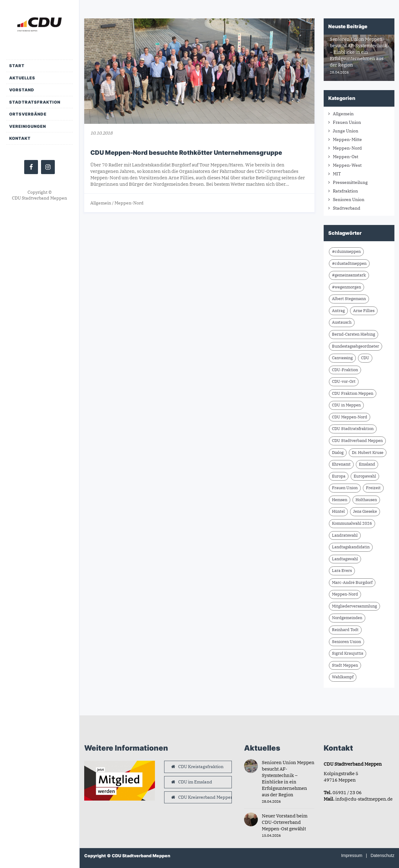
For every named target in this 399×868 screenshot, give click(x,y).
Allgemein (101, 203)
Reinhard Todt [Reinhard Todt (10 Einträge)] (345, 630)
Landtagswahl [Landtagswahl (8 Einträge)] (345, 559)
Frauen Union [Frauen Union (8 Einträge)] (345, 488)
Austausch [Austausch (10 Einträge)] (342, 322)
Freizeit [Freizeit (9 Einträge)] (373, 488)
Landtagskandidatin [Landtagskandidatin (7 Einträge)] (351, 547)
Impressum (352, 855)
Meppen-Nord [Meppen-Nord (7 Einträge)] (345, 594)
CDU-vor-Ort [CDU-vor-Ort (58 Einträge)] (344, 381)
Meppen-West (347, 165)
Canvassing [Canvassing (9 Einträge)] (342, 358)
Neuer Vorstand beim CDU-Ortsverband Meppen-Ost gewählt (285, 822)
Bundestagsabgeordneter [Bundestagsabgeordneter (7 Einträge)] (356, 346)
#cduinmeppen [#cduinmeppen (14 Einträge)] (346, 251)
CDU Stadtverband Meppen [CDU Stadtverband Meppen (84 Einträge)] (357, 441)
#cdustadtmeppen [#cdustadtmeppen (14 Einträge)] (349, 263)
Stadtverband (347, 208)
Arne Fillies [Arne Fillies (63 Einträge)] (364, 311)
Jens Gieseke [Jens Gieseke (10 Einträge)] (365, 511)
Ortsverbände (28, 114)
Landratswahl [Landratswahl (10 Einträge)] (345, 535)
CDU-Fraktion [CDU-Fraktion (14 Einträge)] (345, 370)
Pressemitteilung (350, 182)
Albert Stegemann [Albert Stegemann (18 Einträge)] (349, 299)
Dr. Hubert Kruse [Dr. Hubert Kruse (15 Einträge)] (368, 453)
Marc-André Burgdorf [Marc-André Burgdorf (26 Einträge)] (352, 582)
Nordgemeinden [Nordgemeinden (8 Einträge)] (347, 618)
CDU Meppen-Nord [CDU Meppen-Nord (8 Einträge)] (350, 417)
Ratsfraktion (345, 191)
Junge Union (346, 131)
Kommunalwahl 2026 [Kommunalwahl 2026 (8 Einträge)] (352, 523)
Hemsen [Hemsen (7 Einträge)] (340, 500)
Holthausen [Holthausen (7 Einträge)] (366, 500)
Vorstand (22, 90)
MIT (337, 174)
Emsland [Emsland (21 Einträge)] (367, 464)
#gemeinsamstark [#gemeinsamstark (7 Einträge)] (349, 275)
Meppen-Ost (346, 157)
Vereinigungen (28, 126)
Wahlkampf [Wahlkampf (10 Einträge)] (343, 677)
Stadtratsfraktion (35, 102)
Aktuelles (22, 78)
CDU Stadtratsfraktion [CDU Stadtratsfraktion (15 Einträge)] (353, 429)
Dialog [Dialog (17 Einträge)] (338, 453)
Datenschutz (382, 855)
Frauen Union (347, 122)
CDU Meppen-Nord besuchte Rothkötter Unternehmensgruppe (186, 153)
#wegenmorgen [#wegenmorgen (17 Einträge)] (346, 287)
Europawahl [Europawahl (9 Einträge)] (365, 476)
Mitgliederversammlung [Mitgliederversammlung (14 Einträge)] (354, 606)
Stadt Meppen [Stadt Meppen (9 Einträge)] (345, 665)
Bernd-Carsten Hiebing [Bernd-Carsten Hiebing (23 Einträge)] (354, 334)
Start (17, 66)
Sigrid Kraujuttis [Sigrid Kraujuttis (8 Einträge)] (348, 653)
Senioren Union (349, 200)
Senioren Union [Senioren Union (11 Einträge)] (346, 642)
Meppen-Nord (129, 203)
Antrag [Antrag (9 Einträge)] (338, 311)
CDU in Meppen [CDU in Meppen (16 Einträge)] (346, 405)
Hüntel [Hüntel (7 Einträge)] (338, 511)
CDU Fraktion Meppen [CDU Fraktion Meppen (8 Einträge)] (353, 393)
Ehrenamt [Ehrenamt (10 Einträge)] (341, 464)
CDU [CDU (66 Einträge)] (365, 358)
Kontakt (20, 138)
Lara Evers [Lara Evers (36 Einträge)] (342, 571)
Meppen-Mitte (347, 139)
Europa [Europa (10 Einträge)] (339, 476)
